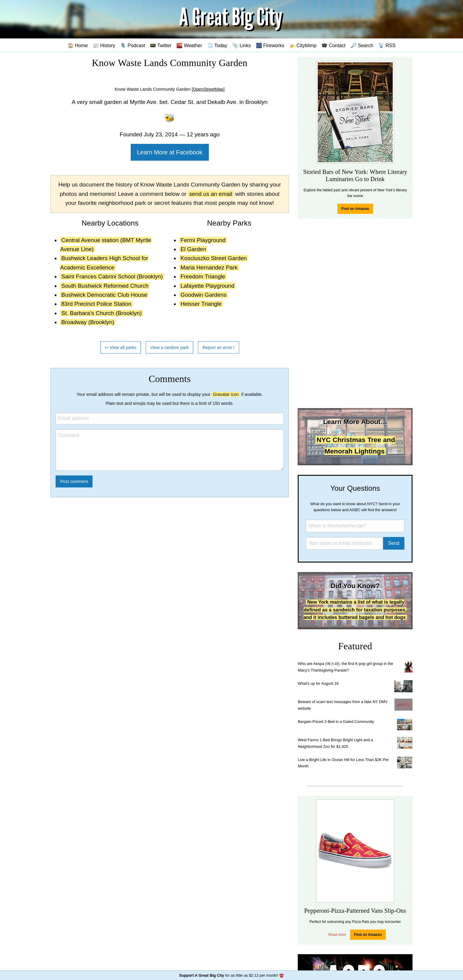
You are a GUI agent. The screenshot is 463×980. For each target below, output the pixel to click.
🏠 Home (78, 45)
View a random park (169, 347)
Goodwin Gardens (204, 295)
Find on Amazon (355, 209)
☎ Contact (334, 45)
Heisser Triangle (201, 304)
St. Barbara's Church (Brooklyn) (102, 313)
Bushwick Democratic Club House (104, 295)
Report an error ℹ (219, 347)
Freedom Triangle (203, 276)
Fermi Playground (203, 240)
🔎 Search (362, 45)
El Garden (193, 249)
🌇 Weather (189, 45)
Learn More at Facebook (170, 152)
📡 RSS (387, 45)
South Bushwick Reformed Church (105, 286)
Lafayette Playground (208, 286)
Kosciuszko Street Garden (214, 258)
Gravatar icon (226, 394)
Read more (337, 935)
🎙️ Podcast (133, 45)
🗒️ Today (217, 45)
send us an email (211, 194)
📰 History (104, 45)
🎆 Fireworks (270, 45)
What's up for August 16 (318, 683)
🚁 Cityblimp (303, 45)
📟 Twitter (161, 45)
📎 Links (242, 45)
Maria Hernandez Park (209, 267)
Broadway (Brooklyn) (88, 322)
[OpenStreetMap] (208, 89)
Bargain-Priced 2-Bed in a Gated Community (336, 722)
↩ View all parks (121, 347)
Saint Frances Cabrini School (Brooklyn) (112, 276)
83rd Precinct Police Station (96, 304)
